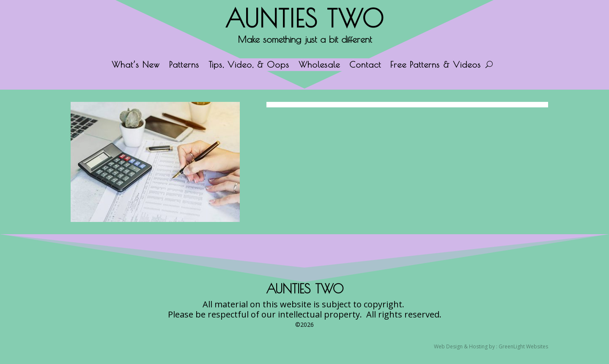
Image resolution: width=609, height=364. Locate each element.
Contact (365, 66)
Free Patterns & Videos (436, 66)
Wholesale (319, 66)
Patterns (184, 66)
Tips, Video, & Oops (249, 66)
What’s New (136, 66)
